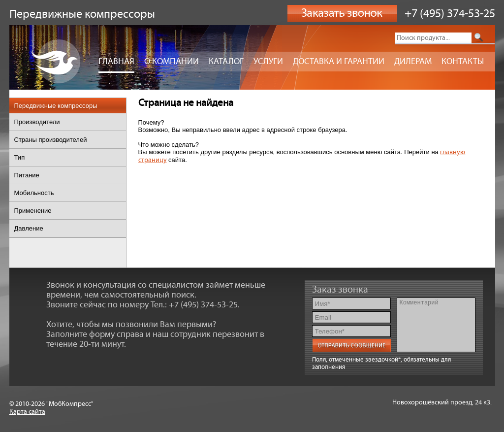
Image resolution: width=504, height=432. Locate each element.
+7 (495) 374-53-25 (450, 14)
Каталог (226, 62)
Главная (116, 62)
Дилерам (413, 62)
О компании (172, 62)
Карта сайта (27, 412)
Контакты (463, 62)
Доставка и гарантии (339, 62)
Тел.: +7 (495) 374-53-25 (194, 305)
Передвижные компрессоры (56, 106)
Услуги (268, 62)
